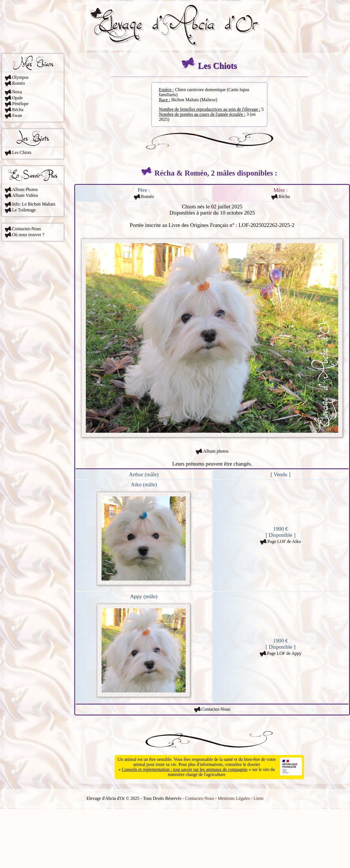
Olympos (20, 77)
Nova (17, 92)
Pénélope (20, 104)
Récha (18, 110)
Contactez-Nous (27, 229)
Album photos (216, 451)
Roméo (19, 83)
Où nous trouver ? (28, 235)
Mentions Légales (234, 798)
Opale (17, 98)
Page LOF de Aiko (284, 541)
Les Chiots (22, 152)
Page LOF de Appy (284, 653)
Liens (259, 798)
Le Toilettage (24, 210)
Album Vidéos (25, 195)
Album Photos (25, 189)
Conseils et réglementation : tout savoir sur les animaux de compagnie (185, 769)
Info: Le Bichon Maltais (34, 204)
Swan (17, 115)
